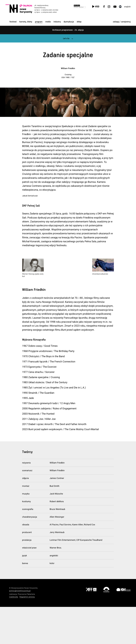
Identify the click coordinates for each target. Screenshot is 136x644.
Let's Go (66, 39)
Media (48, 22)
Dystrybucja (69, 22)
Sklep (79, 22)
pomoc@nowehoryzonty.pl (20, 628)
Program (39, 22)
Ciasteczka (14, 634)
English (127, 7)
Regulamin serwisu (27, 634)
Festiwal (13, 22)
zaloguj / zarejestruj (122, 22)
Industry (57, 22)
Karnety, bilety (26, 22)
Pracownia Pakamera (26, 631)
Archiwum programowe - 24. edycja (68, 30)
